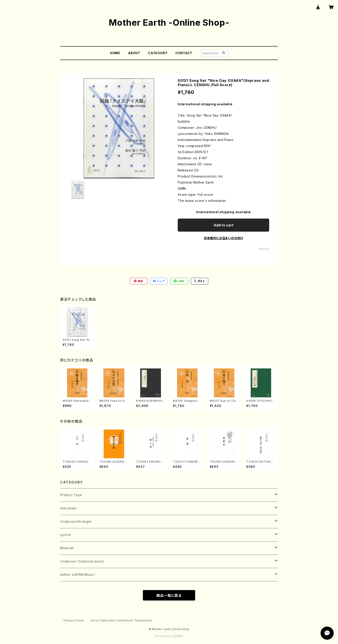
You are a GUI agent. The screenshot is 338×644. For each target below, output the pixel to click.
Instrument (68, 508)
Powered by (169, 636)
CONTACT (184, 53)
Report (264, 249)
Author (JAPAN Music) (78, 575)
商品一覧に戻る (169, 595)
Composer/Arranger (76, 521)
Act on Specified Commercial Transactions (122, 620)
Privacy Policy (74, 620)
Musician (67, 548)
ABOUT (134, 53)
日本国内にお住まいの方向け (223, 238)
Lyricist (66, 535)
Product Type (71, 495)
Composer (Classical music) (82, 561)
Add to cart (224, 225)
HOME (115, 53)
